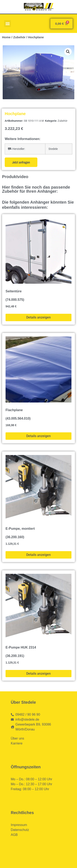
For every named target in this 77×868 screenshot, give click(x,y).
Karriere (17, 743)
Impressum (19, 825)
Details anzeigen (38, 317)
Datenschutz (20, 830)
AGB (14, 835)
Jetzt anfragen (21, 162)
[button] (7, 24)
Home (6, 37)
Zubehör (19, 37)
